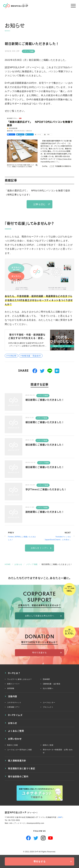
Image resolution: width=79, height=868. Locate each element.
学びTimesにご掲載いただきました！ (46, 489)
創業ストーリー (13, 684)
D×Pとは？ (14, 673)
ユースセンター (49, 702)
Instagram (43, 838)
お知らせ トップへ (40, 548)
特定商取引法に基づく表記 (22, 768)
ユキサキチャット (14, 702)
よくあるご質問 (16, 731)
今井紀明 (12, 356)
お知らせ (13, 723)
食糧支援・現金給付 (31, 356)
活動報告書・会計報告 (52, 684)
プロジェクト (48, 707)
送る (50, 371)
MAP (60, 817)
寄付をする (40, 861)
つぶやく (42, 371)
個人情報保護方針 (17, 761)
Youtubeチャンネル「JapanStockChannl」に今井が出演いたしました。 (57, 539)
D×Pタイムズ (15, 715)
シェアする (35, 371)
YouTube (51, 838)
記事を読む (40, 204)
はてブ (57, 371)
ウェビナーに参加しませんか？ (20, 679)
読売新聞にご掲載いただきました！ (45, 512)
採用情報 (11, 688)
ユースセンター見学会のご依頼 (20, 750)
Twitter (36, 838)
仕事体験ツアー (13, 707)
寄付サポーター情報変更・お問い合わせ (58, 751)
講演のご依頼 (48, 745)
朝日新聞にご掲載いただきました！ (45, 400)
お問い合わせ (15, 739)
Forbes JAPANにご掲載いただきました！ (22, 538)
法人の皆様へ (48, 688)
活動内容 (13, 696)
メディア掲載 (28, 51)
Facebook (28, 838)
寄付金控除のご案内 (18, 776)
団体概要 (46, 679)
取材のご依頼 (12, 745)
